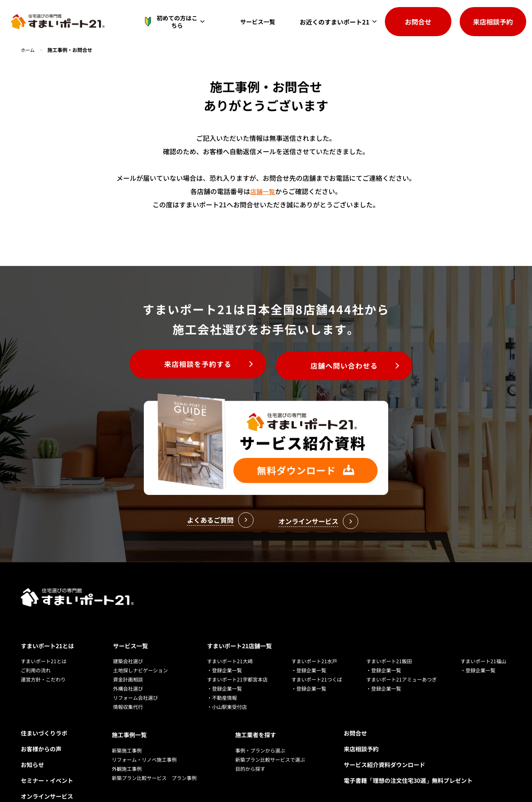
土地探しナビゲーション (140, 633)
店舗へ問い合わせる (351, 365)
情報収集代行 (128, 669)
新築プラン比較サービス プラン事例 (154, 738)
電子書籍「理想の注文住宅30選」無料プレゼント (408, 743)
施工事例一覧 (129, 696)
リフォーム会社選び (135, 660)
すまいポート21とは (47, 608)
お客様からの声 (41, 711)
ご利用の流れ (36, 633)
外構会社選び (128, 651)
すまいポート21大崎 (230, 624)
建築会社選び (128, 624)
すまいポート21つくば (317, 642)
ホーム (28, 50)
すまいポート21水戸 (314, 624)
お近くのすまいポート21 (335, 22)
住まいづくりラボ (44, 696)
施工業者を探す (256, 696)
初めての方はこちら (176, 22)
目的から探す (250, 729)
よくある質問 (38, 775)
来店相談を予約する (191, 365)
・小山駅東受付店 (227, 669)
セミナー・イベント (47, 743)
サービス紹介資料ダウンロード (384, 727)
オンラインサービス (47, 759)
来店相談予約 (493, 22)
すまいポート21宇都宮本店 (237, 642)
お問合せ (418, 22)
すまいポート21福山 (483, 624)
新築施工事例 (127, 711)
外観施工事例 (127, 729)
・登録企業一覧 (224, 633)
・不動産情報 (222, 660)
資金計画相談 (128, 642)
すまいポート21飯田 (389, 624)
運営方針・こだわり (43, 642)
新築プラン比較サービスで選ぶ (270, 720)
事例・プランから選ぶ (260, 711)
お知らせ (32, 727)
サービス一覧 (260, 22)
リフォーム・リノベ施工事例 (144, 720)
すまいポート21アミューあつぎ (401, 642)
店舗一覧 (263, 191)
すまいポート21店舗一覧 (239, 608)
